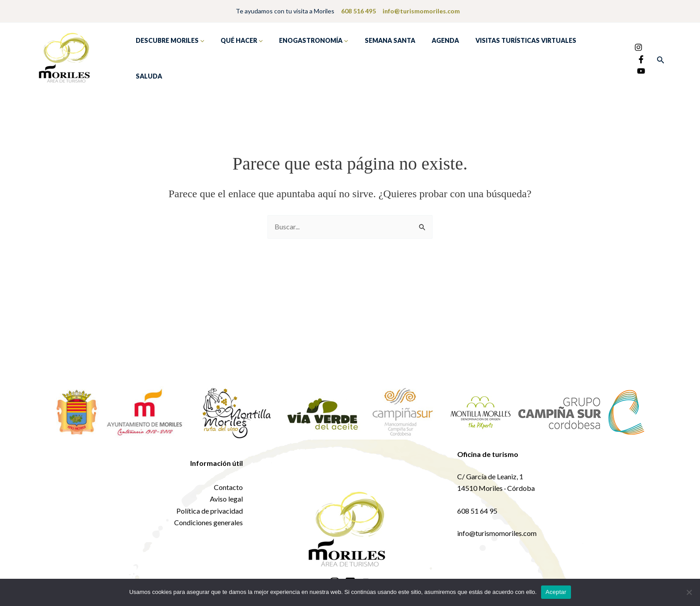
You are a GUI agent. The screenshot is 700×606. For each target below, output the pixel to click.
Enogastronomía (304, 56)
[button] (661, 57)
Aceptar (556, 592)
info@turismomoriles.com (421, 11)
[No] (689, 592)
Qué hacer (235, 56)
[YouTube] (624, 62)
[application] (199, 56)
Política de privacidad (210, 506)
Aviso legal (226, 494)
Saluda (580, 56)
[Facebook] (634, 51)
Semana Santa (376, 56)
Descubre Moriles (168, 56)
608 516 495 (358, 11)
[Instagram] (621, 51)
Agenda (427, 56)
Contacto (228, 482)
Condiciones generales (208, 518)
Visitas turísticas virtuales (504, 56)
